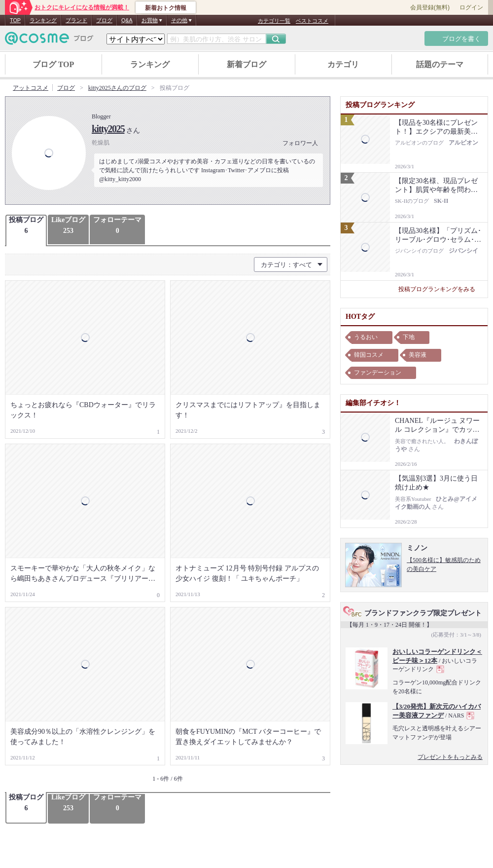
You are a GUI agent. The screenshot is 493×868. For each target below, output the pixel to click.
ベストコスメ (312, 21)
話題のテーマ (440, 64)
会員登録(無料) (430, 7)
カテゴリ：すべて (286, 265)
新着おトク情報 (166, 8)
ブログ (104, 20)
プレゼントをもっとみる (450, 757)
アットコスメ (31, 88)
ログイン (471, 7)
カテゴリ (343, 64)
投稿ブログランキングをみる (440, 289)
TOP (15, 20)
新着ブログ (246, 64)
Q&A (127, 20)
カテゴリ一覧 (274, 21)
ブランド (76, 20)
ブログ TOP (53, 64)
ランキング (43, 20)
